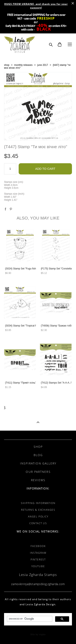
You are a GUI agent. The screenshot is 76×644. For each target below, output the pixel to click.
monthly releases (23, 65)
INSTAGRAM (38, 553)
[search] (29, 619)
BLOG (38, 455)
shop (7, 65)
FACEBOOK (38, 546)
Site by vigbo (38, 635)
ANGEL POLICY (38, 517)
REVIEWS (38, 480)
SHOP (38, 447)
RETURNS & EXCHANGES (38, 510)
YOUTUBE (38, 566)
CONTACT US (38, 523)
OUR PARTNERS (38, 472)
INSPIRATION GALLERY (38, 463)
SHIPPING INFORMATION (38, 503)
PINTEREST (38, 560)
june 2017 (43, 65)
